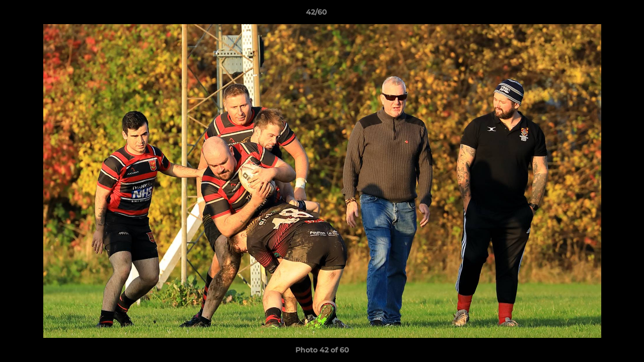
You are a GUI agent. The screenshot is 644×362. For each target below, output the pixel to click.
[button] (602, 15)
